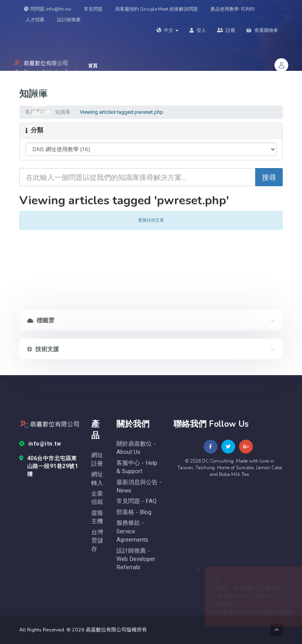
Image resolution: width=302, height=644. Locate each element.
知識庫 (39, 105)
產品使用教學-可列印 (233, 9)
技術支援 (43, 89)
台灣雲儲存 (97, 541)
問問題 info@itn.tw (48, 9)
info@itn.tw (40, 444)
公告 (37, 97)
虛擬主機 (97, 517)
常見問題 (93, 9)
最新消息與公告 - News (139, 487)
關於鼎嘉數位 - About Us (136, 448)
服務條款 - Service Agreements (132, 531)
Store (97, 74)
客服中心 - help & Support (137, 467)
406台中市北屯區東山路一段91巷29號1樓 (49, 466)
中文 (168, 30)
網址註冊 (97, 459)
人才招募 (35, 20)
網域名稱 (44, 81)
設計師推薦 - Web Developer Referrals (136, 559)
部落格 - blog (134, 512)
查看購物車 (262, 30)
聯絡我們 (41, 113)
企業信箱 (97, 498)
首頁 (93, 66)
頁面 (39, 121)
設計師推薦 (69, 20)
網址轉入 (97, 479)
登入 (198, 30)
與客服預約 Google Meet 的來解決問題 (157, 9)
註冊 (226, 30)
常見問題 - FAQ (136, 501)
